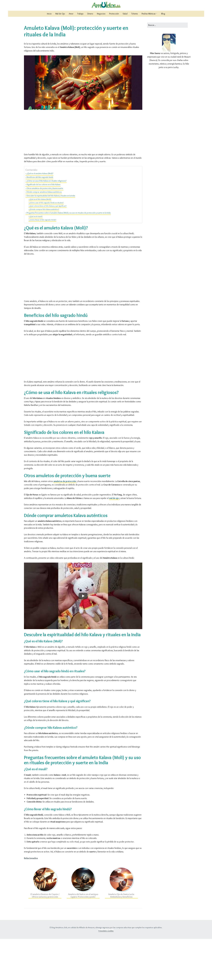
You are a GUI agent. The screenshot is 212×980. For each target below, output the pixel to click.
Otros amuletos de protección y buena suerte (45, 229)
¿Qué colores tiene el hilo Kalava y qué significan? (48, 247)
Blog (163, 14)
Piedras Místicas (149, 14)
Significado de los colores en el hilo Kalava (44, 226)
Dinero (90, 14)
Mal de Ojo (60, 14)
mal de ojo (114, 539)
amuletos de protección (65, 522)
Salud (125, 14)
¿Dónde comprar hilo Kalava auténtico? (44, 250)
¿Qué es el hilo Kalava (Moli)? (40, 240)
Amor (71, 14)
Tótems (135, 14)
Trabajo (80, 14)
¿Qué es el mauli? (36, 257)
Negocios (101, 14)
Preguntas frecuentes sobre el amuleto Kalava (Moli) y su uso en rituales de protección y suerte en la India (69, 254)
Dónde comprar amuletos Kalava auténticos (44, 233)
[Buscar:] (167, 25)
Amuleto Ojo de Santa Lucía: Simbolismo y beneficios (121, 937)
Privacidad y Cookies (106, 972)
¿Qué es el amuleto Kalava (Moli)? (40, 215)
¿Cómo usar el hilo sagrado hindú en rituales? (46, 244)
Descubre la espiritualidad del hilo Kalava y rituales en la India (51, 237)
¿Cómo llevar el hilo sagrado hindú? (43, 261)
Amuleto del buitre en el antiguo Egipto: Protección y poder (83, 937)
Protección (114, 14)
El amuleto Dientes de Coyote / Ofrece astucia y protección (45, 937)
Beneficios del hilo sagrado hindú (40, 218)
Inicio (49, 14)
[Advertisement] (83, 74)
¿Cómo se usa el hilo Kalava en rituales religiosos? (47, 222)
